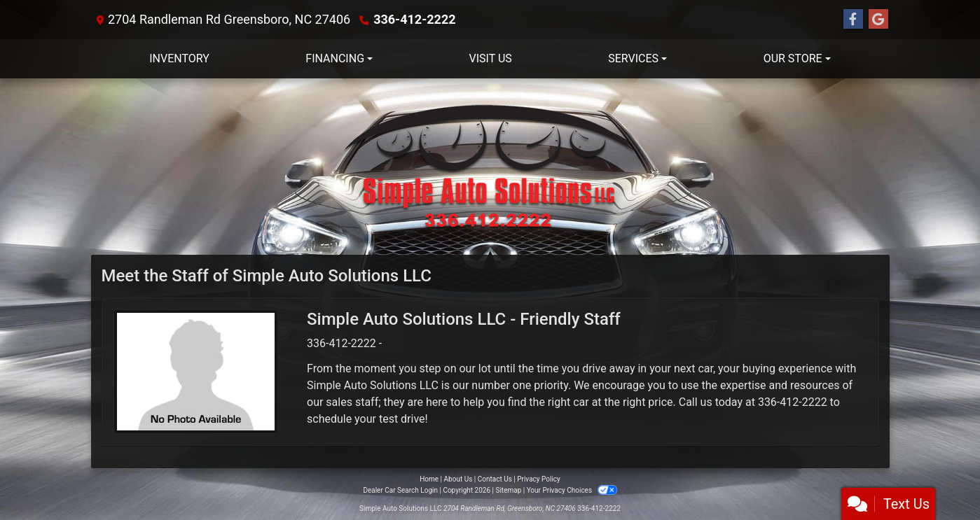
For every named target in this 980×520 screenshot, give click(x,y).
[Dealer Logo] (490, 167)
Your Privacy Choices (572, 490)
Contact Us (495, 479)
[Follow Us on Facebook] (853, 20)
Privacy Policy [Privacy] (539, 479)
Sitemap (508, 490)
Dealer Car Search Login (400, 490)
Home (429, 479)
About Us (458, 479)
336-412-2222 (414, 19)
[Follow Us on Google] (878, 20)
